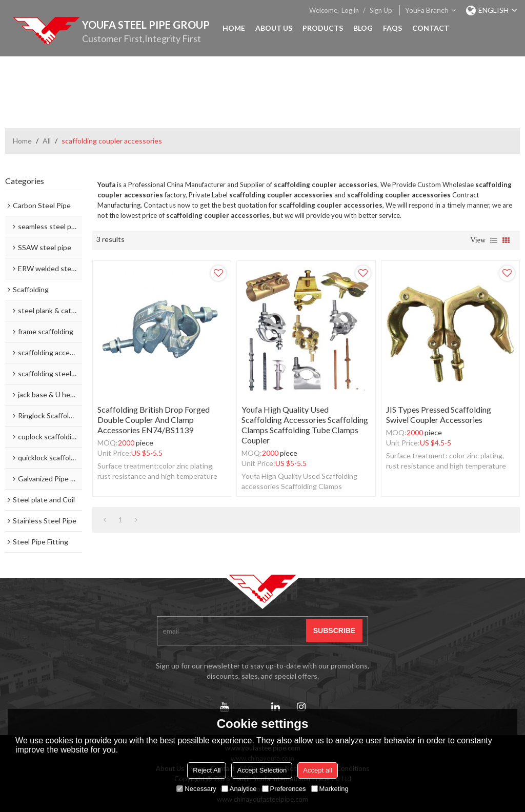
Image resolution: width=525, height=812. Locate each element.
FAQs (392, 28)
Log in (350, 10)
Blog (363, 28)
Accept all (317, 770)
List (494, 240)
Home (234, 28)
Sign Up (381, 10)
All (47, 141)
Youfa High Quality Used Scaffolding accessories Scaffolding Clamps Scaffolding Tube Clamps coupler (305, 425)
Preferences (284, 789)
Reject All (207, 770)
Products (323, 28)
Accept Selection (262, 770)
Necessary (196, 789)
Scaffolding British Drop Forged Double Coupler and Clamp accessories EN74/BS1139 (154, 420)
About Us (274, 28)
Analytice (239, 789)
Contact (431, 28)
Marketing (330, 789)
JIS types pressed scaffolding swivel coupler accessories (439, 414)
